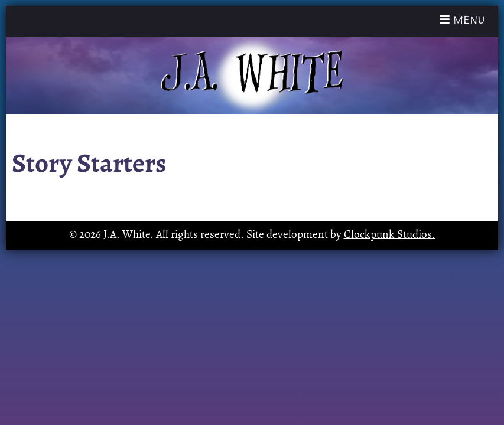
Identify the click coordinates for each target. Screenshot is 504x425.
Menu (466, 19)
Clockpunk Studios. (390, 235)
